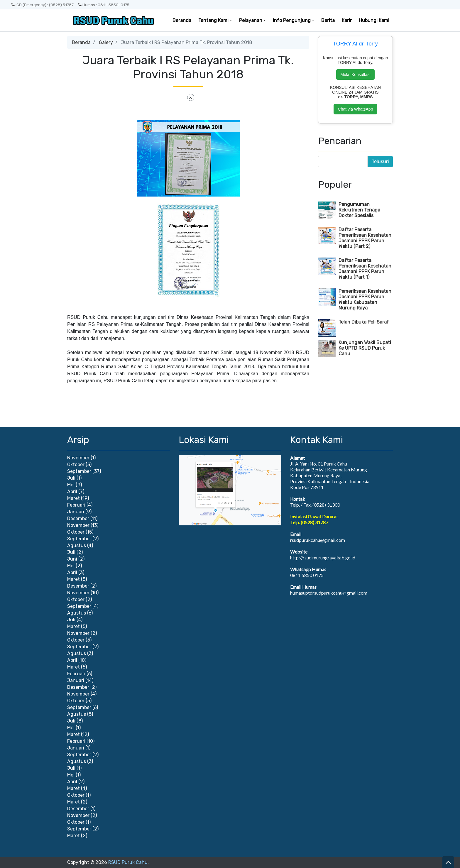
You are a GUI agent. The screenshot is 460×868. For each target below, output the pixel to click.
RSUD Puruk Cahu (128, 862)
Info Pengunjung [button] (292, 20)
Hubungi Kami (374, 20)
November (78, 458)
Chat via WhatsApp (356, 109)
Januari (76, 512)
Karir (347, 20)
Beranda (182, 20)
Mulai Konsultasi (356, 75)
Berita (328, 20)
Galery (106, 42)
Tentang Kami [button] (213, 20)
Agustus (77, 545)
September (79, 471)
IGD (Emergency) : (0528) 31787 (43, 5)
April (72, 491)
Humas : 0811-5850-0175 (104, 5)
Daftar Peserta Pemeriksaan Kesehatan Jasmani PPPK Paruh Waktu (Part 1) (365, 269)
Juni (72, 559)
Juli (71, 478)
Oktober (76, 465)
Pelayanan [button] (251, 20)
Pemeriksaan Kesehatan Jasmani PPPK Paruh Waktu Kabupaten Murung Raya (365, 300)
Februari (76, 505)
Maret (73, 498)
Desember (78, 518)
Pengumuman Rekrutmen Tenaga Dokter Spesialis (359, 210)
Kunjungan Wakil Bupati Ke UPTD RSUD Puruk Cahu (365, 348)
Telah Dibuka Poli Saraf (364, 322)
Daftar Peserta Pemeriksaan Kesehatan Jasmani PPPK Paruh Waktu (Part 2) (365, 238)
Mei (71, 485)
